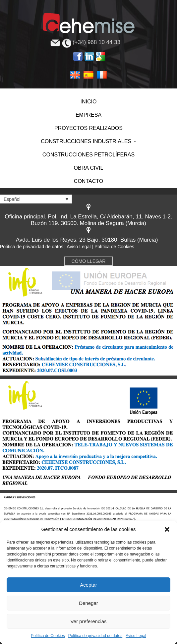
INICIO (89, 102)
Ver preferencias (88, 621)
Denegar (88, 603)
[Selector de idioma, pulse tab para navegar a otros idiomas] (36, 199)
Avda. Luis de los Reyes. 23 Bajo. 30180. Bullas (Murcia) (87, 240)
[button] (167, 529)
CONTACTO (88, 181)
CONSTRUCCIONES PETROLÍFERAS (88, 155)
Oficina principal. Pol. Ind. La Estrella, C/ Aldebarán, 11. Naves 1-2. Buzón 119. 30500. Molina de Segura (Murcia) (88, 220)
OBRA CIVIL (89, 168)
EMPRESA (88, 115)
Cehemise (89, 23)
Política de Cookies (48, 636)
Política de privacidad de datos (95, 636)
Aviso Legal (136, 636)
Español (88, 75)
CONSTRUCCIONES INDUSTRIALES (88, 141)
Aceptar (88, 585)
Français (102, 75)
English (75, 75)
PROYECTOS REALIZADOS (88, 128)
